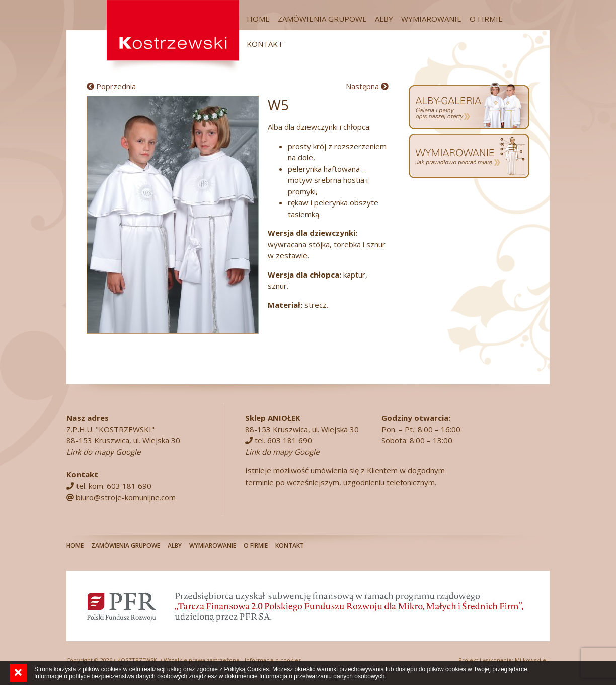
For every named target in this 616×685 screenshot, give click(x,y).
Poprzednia (111, 86)
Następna (367, 86)
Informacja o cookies (273, 660)
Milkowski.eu (532, 660)
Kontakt (265, 44)
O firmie (486, 19)
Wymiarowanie (431, 19)
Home (258, 19)
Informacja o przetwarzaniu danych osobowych (322, 676)
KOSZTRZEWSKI (138, 660)
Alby (384, 19)
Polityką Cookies (247, 669)
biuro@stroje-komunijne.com (126, 497)
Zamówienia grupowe (322, 19)
